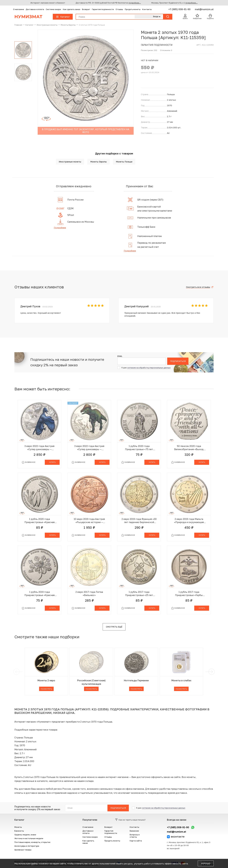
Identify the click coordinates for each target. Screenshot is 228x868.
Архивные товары (23, 850)
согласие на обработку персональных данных (149, 368)
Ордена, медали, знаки (25, 835)
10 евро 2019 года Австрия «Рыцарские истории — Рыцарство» (89, 521)
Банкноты (19, 831)
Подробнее (60, 228)
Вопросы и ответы (135, 836)
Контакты (147, 9)
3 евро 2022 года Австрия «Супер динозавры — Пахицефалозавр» (89, 448)
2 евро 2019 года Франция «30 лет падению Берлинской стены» (139, 521)
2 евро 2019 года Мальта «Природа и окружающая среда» (189, 521)
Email (120, 356)
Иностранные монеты (70, 162)
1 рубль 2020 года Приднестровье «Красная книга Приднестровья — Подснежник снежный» (39, 521)
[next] (211, 672)
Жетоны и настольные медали (29, 838)
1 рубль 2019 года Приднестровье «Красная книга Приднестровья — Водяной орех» (39, 594)
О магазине (19, 9)
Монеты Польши (124, 162)
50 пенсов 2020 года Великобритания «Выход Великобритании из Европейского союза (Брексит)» (189, 448)
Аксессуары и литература (27, 846)
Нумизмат (28, 17)
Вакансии (134, 831)
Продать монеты (133, 9)
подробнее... (135, 3)
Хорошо (206, 863)
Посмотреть (46, 689)
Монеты (18, 827)
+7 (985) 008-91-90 (180, 9)
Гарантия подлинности (103, 9)
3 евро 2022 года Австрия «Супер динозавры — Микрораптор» (39, 448)
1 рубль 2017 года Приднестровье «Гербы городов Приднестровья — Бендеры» (189, 594)
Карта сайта (136, 841)
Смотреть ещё (114, 627)
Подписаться (178, 361)
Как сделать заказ (72, 9)
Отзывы (119, 9)
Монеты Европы (99, 162)
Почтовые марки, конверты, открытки (32, 842)
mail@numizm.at (204, 9)
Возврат (86, 9)
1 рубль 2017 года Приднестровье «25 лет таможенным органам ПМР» (139, 594)
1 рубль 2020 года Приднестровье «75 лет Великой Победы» (139, 448)
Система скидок (53, 9)
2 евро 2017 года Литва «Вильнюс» (89, 594)
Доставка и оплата (35, 9)
